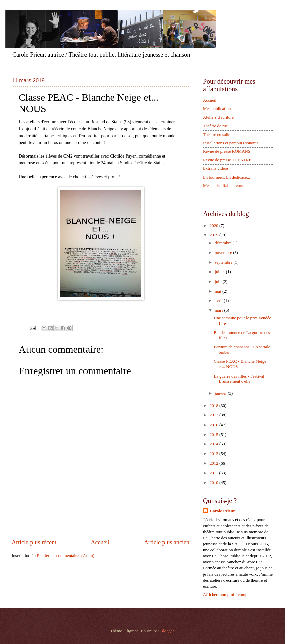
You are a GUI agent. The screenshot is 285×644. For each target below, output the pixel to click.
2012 (214, 463)
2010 (214, 483)
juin (218, 282)
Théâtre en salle (217, 135)
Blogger (167, 631)
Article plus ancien (167, 542)
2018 (214, 406)
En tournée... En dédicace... (226, 177)
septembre (224, 262)
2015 (214, 435)
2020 (214, 226)
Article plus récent (34, 542)
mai (218, 291)
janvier (221, 393)
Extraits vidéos (216, 168)
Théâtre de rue (215, 126)
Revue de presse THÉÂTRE (227, 160)
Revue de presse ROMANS (227, 151)
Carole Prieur (222, 511)
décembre (223, 243)
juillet (220, 272)
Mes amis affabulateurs (223, 186)
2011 (214, 473)
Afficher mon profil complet (227, 595)
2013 (214, 454)
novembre (224, 253)
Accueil (100, 542)
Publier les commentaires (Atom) (66, 556)
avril (219, 301)
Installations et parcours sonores (231, 143)
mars (219, 310)
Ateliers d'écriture (218, 117)
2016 (214, 425)
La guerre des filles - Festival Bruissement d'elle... (239, 379)
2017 (214, 415)
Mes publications (218, 109)
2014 (214, 444)
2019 (214, 235)
